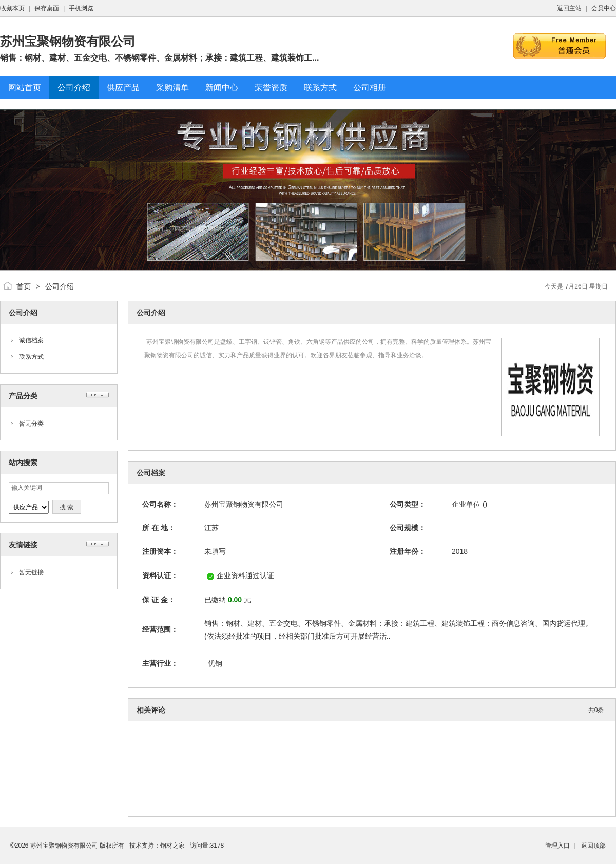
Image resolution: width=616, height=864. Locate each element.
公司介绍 (60, 286)
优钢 (215, 663)
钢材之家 (172, 846)
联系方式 (31, 357)
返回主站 (569, 8)
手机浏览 (81, 8)
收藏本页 (12, 8)
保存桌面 (47, 8)
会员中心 (604, 8)
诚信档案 (31, 340)
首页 (24, 286)
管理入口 (557, 846)
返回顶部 (593, 846)
